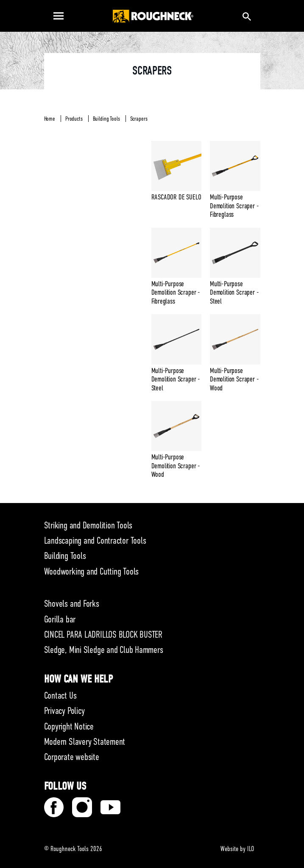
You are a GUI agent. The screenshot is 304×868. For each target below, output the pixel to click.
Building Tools (106, 119)
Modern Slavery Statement (85, 742)
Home (50, 119)
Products (74, 119)
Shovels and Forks (72, 604)
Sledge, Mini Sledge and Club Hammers (104, 650)
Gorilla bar (60, 619)
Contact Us (60, 695)
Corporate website (72, 757)
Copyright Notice (69, 726)
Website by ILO (237, 849)
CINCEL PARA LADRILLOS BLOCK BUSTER (103, 634)
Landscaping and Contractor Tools (95, 540)
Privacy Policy (64, 711)
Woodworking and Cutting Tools (92, 571)
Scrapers (139, 119)
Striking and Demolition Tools (88, 525)
